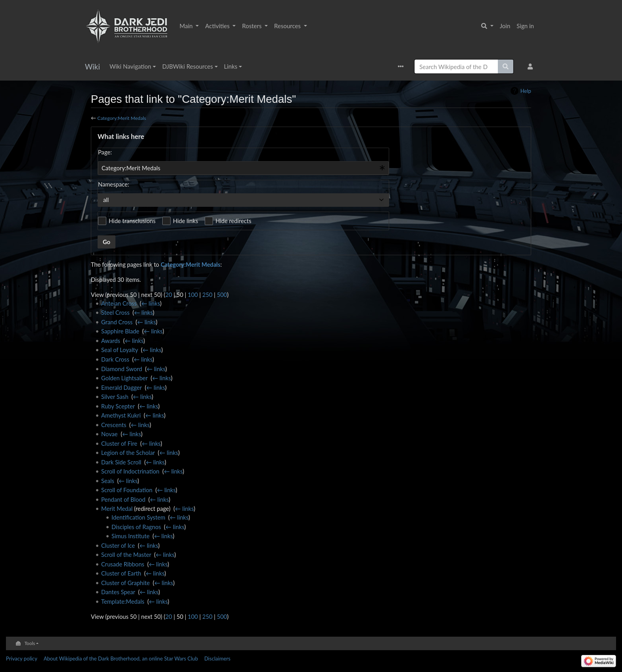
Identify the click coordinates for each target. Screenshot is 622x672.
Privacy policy (22, 659)
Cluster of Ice (118, 545)
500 (222, 295)
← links (151, 303)
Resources (288, 26)
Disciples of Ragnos (136, 527)
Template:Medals (123, 601)
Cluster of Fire (119, 443)
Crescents (114, 425)
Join (505, 26)
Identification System (138, 517)
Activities (218, 26)
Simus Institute (131, 536)
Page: (105, 152)
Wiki (92, 66)
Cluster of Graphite (126, 583)
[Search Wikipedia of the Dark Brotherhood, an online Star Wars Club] (456, 66)
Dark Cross (115, 359)
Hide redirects (233, 221)
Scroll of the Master (126, 555)
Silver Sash (115, 397)
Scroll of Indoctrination (130, 471)
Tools (30, 643)
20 (169, 295)
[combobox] (243, 168)
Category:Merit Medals (122, 118)
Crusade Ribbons (123, 564)
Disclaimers (217, 659)
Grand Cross (117, 322)
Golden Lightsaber (124, 378)
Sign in (525, 26)
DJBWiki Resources (188, 66)
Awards (111, 341)
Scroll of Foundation (127, 490)
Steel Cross (115, 312)
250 (207, 295)
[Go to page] (506, 66)
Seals (108, 481)
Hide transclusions (132, 221)
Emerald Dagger (121, 387)
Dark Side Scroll (121, 462)
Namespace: (113, 184)
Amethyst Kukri (121, 415)
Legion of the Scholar (128, 452)
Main (187, 26)
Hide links (185, 221)
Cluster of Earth (121, 573)
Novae (109, 434)
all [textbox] (106, 200)
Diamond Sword (122, 369)
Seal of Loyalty (120, 350)
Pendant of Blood (123, 499)
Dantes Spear (118, 592)
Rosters (252, 26)
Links (231, 66)
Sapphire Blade (120, 331)
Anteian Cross (119, 303)
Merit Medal (117, 508)
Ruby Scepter (118, 406)
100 (193, 295)
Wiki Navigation (130, 66)
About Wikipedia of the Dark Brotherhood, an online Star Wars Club (121, 659)
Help (526, 91)
